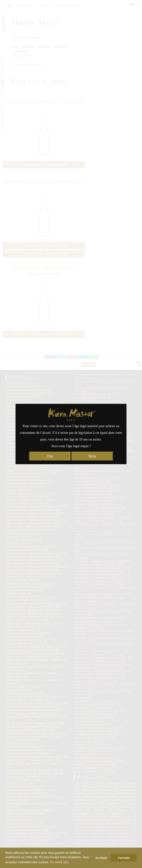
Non (92, 456)
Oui (50, 456)
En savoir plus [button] (60, 862)
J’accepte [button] (124, 858)
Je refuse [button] (101, 858)
